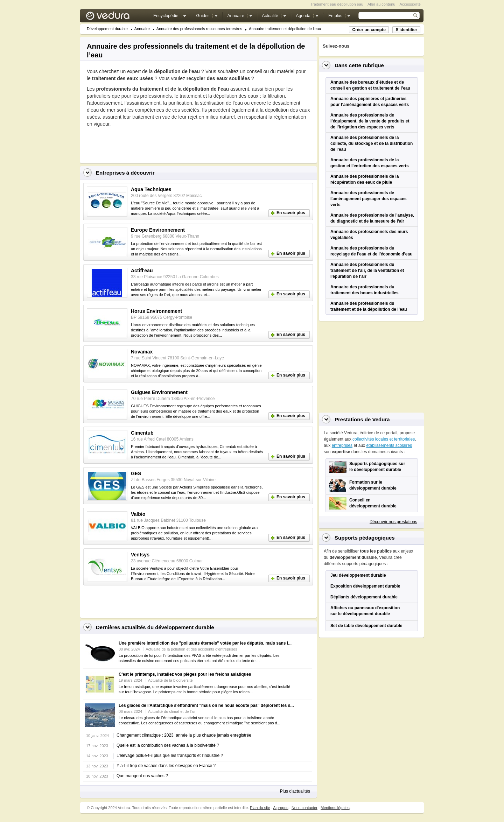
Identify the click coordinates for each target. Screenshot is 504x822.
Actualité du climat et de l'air (172, 711)
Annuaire (142, 29)
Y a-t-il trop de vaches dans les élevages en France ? (166, 766)
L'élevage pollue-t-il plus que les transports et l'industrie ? (170, 756)
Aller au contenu (381, 4)
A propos (281, 808)
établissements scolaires (389, 445)
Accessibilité (410, 4)
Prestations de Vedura (362, 419)
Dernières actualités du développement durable (155, 627)
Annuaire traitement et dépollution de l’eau (285, 29)
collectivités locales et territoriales (384, 439)
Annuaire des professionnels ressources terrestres (199, 29)
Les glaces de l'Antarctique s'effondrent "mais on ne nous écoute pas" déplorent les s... (206, 705)
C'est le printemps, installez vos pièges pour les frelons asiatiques (185, 674)
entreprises (342, 445)
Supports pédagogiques (365, 538)
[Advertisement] (169, 143)
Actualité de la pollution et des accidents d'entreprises (191, 649)
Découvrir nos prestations (393, 522)
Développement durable (107, 29)
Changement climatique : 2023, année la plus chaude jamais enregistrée (184, 735)
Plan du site (260, 808)
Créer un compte (369, 30)
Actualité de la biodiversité (170, 680)
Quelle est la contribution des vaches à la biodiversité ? (168, 745)
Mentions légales (335, 808)
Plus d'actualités (295, 791)
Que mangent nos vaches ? (142, 776)
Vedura (116, 17)
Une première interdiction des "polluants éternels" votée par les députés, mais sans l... (205, 643)
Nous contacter (304, 808)
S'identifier (406, 30)
